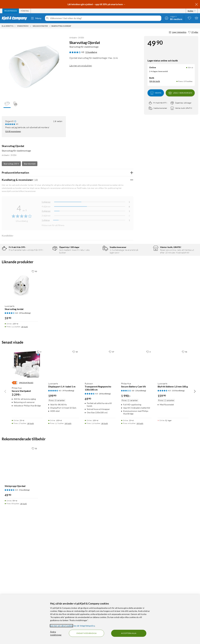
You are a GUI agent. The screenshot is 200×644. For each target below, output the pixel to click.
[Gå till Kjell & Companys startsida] (15, 18)
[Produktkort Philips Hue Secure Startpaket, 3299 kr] (27, 485)
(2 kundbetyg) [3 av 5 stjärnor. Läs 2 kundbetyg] (141, 511)
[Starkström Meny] (30, 26)
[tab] (11, 11)
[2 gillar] (148, 472)
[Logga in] (173, 18)
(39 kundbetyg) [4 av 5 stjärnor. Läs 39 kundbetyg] (25, 433)
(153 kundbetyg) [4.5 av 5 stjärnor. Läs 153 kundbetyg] (178, 511)
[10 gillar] (75, 472)
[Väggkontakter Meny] (50, 26)
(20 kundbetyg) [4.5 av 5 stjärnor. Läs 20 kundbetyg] (105, 514)
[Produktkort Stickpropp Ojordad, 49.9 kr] (21, 583)
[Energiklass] (15, 503)
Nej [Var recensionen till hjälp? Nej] (129, 284)
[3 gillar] (39, 472)
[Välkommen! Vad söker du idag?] (105, 18)
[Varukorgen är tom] (196, 18)
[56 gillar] (184, 472)
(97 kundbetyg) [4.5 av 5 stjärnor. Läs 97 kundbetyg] (68, 511)
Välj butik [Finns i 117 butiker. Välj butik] (68, 544)
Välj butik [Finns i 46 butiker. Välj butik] (140, 544)
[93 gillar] (34, 392)
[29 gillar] (193, 32)
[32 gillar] (34, 569)
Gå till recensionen (13, 131)
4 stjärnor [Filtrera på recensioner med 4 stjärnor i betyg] (46, 206)
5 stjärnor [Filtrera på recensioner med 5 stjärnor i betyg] (46, 202)
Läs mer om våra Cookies (61, 626)
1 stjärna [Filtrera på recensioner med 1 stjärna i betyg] (46, 220)
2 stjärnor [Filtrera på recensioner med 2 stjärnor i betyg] (46, 216)
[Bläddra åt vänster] (5, 512)
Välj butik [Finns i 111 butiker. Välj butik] (24, 447)
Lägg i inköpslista (178, 32)
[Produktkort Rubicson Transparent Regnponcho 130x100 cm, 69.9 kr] (100, 485)
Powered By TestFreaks (121, 354)
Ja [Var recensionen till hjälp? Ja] (123, 284)
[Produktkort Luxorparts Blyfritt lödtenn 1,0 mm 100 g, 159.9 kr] (173, 485)
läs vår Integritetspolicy (84, 626)
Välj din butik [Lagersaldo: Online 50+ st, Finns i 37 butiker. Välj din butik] (155, 81)
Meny (36, 18)
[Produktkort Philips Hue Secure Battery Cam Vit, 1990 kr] (136, 485)
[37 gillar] (111, 472)
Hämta (156, 93)
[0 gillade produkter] (189, 18)
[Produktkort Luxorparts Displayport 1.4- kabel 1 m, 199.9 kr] (64, 485)
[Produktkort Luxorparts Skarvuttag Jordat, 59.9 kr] (21, 406)
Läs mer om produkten (81, 66)
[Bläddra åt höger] (195, 512)
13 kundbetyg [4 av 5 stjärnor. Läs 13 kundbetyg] (91, 52)
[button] (7, 104)
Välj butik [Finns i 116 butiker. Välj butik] (104, 544)
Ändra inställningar (56, 633)
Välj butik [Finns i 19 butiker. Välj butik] (30, 544)
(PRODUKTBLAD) (26, 503)
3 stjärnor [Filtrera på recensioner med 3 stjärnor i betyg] (46, 211)
